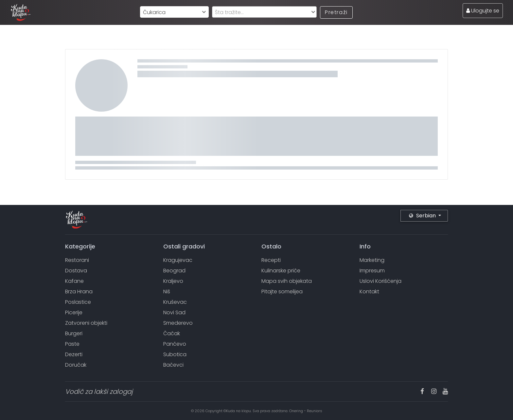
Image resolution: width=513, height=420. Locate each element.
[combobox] (174, 12)
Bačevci (173, 365)
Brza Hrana (79, 292)
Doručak (76, 365)
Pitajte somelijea (282, 292)
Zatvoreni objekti (86, 323)
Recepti (271, 260)
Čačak (172, 333)
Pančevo (175, 344)
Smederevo (178, 323)
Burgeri (74, 333)
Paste (72, 344)
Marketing (372, 260)
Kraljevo (173, 281)
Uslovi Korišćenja (380, 281)
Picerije (74, 312)
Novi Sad (174, 312)
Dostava (76, 271)
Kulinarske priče (281, 271)
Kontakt (369, 292)
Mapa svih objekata (287, 281)
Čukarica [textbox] (154, 12)
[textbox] (264, 12)
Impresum (372, 271)
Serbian (423, 216)
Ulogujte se (483, 11)
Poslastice (78, 302)
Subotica (175, 354)
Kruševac (175, 302)
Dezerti (74, 354)
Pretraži (336, 12)
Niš (167, 292)
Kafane (74, 281)
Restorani (77, 260)
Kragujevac (178, 260)
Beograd (174, 271)
